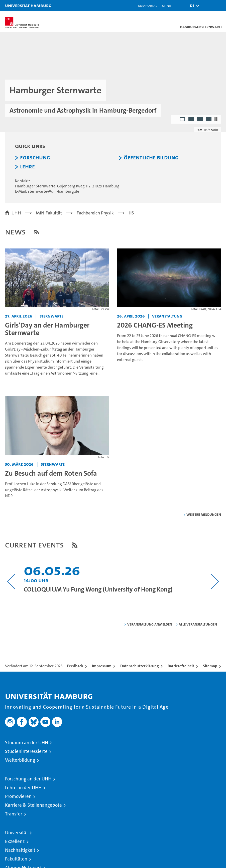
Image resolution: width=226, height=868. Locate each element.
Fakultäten (16, 859)
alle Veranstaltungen (198, 624)
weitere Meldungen (204, 514)
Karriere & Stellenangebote (33, 805)
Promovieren (18, 796)
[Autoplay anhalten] (216, 119)
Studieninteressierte (26, 751)
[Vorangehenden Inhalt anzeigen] (11, 582)
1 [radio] (183, 120)
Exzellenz (15, 841)
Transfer (14, 814)
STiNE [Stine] (166, 5)
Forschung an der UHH (28, 779)
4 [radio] (209, 120)
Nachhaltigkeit (20, 850)
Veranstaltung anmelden (150, 624)
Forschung (35, 158)
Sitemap (210, 666)
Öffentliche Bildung (151, 158)
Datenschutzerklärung (140, 666)
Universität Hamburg (28, 5)
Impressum (102, 666)
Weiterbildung (20, 760)
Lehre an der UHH (23, 788)
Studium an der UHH (27, 743)
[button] (193, 6)
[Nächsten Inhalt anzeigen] (215, 582)
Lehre (27, 167)
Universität (17, 833)
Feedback (75, 666)
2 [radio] (192, 120)
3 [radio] (200, 120)
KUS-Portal (148, 5)
